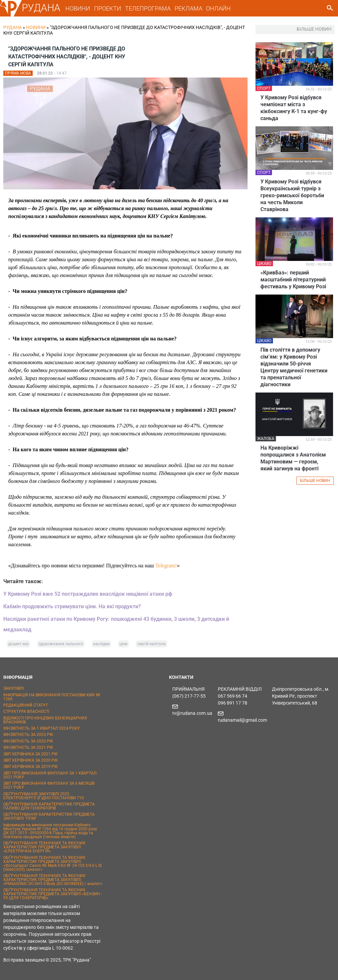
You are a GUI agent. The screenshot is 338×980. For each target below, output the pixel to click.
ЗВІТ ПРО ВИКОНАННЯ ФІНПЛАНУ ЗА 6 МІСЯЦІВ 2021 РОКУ (49, 785)
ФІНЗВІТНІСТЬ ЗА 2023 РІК (28, 735)
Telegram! (166, 566)
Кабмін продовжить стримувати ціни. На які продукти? (72, 606)
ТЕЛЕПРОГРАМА (148, 8)
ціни (123, 644)
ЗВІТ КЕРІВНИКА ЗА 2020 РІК (31, 760)
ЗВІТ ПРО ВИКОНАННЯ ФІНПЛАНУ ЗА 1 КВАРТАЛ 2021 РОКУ (50, 775)
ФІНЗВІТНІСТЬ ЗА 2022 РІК (28, 741)
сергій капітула (152, 644)
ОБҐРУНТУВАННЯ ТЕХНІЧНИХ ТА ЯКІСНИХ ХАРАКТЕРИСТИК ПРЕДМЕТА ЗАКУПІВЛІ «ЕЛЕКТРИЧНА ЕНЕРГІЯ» (44, 847)
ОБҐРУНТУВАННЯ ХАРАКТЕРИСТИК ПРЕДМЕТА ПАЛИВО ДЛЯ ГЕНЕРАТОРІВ (49, 806)
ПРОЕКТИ (108, 8)
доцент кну (18, 644)
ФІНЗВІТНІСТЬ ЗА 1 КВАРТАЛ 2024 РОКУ (42, 728)
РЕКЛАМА (188, 8)
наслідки (101, 644)
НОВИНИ (78, 8)
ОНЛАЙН (218, 8)
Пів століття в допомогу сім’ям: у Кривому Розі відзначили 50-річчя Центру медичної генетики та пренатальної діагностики (294, 367)
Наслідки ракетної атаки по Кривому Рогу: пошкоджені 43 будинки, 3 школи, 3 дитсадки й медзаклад (116, 624)
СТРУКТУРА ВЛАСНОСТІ (26, 711)
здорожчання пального (61, 644)
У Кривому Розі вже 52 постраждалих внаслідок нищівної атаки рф (88, 594)
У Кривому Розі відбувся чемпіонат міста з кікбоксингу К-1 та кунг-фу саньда (294, 108)
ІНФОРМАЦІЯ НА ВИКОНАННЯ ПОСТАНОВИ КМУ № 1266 (52, 697)
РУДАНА (41, 8)
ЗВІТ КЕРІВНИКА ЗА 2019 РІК (31, 767)
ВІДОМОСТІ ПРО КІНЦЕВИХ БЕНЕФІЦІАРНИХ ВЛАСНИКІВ (45, 720)
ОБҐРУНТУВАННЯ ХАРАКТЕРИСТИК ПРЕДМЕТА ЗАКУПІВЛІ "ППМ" (49, 816)
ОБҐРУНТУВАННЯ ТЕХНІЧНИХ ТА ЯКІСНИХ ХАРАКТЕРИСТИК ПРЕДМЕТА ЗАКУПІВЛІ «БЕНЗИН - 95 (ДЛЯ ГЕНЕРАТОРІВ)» (53, 894)
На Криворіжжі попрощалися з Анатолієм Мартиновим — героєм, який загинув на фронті (293, 458)
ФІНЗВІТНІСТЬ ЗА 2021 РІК (28, 747)
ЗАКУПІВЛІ (14, 688)
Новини (36, 27)
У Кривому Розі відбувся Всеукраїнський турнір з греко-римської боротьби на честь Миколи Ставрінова (292, 195)
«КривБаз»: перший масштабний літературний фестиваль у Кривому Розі (293, 280)
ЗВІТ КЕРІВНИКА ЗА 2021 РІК (31, 754)
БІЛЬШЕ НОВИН (315, 481)
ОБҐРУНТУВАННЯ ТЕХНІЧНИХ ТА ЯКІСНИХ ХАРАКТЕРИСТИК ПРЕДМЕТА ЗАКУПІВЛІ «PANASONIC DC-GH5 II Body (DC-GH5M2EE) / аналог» (53, 880)
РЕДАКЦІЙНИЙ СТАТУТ (26, 705)
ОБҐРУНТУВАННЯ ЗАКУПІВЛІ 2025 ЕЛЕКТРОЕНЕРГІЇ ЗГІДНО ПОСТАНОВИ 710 (44, 796)
